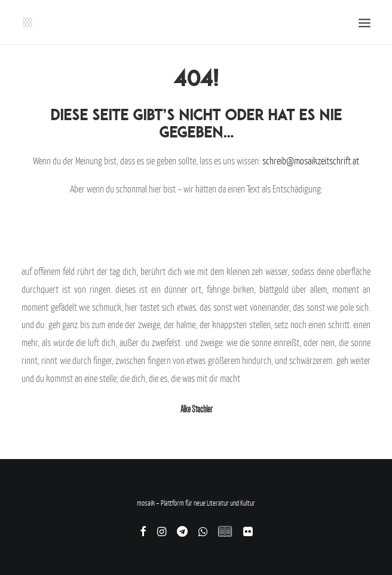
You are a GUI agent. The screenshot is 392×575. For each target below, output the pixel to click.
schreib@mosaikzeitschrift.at (311, 161)
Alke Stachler (196, 409)
